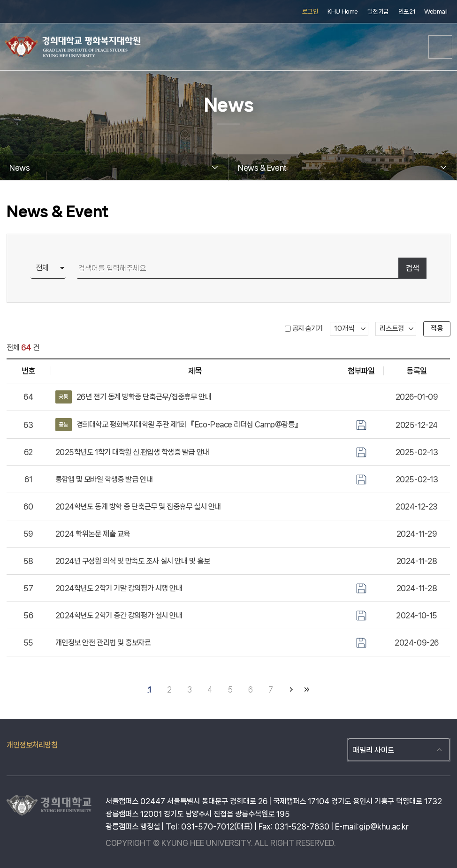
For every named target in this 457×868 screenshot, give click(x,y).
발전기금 (378, 11)
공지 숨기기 (308, 328)
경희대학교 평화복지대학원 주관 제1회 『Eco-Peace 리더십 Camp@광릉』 (178, 425)
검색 (412, 268)
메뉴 (441, 47)
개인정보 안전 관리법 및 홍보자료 (103, 643)
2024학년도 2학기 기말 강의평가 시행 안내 (119, 588)
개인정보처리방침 (32, 745)
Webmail (436, 11)
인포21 (407, 11)
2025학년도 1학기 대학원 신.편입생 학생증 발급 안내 (132, 452)
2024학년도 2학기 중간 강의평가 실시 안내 (119, 615)
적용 (437, 328)
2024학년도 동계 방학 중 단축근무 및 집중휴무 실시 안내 (138, 506)
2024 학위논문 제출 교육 (93, 534)
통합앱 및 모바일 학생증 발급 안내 (104, 479)
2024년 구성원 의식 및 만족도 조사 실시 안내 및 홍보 (133, 561)
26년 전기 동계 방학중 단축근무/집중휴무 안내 (133, 397)
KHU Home (343, 11)
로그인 (310, 11)
